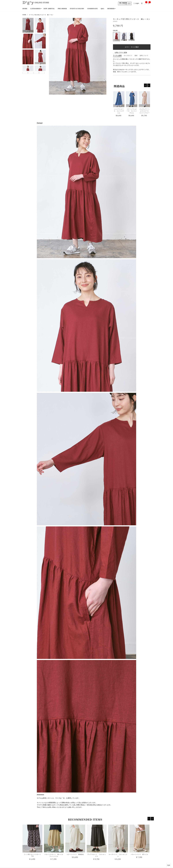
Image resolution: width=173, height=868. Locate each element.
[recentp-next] (149, 85)
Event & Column (77, 8)
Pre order (62, 8)
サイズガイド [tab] (128, 56)
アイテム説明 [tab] (117, 56)
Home (25, 8)
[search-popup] (142, 3)
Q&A (103, 8)
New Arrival (49, 8)
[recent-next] (152, 819)
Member (111, 8)
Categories (35, 8)
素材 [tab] (136, 56)
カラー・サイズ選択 (132, 47)
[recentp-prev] (145, 85)
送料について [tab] (144, 56)
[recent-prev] (149, 819)
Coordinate (92, 8)
